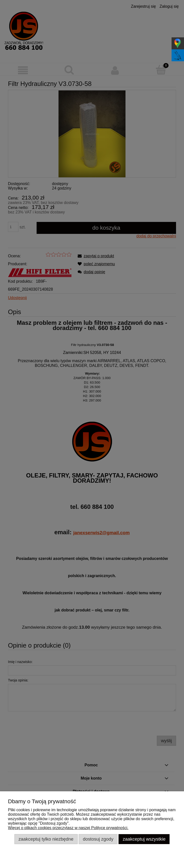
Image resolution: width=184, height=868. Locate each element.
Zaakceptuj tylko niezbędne (46, 839)
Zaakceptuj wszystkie (144, 839)
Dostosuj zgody (98, 839)
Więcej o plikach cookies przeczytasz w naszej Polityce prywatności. (68, 828)
